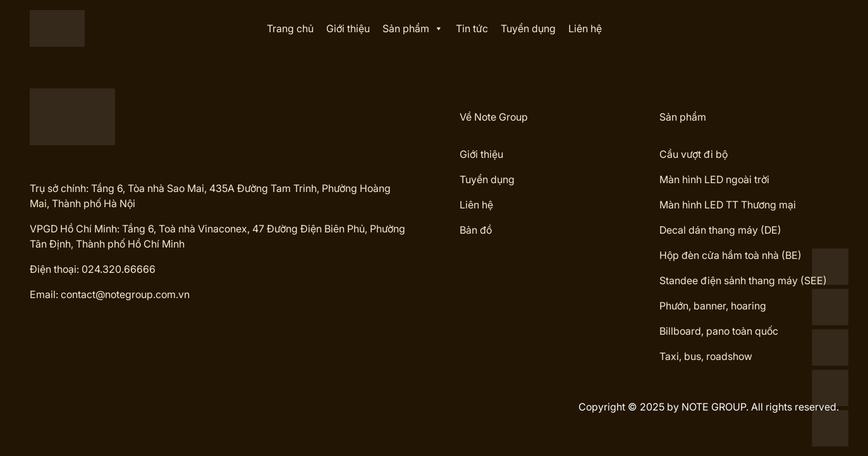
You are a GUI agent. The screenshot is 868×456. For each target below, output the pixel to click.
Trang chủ (290, 28)
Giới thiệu (348, 28)
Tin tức (472, 28)
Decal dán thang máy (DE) (720, 230)
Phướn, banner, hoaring (713, 306)
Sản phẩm (413, 28)
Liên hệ (585, 28)
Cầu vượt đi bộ (694, 154)
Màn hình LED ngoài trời (714, 179)
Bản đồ (476, 230)
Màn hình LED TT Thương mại (728, 205)
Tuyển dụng (528, 28)
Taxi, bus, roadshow (706, 356)
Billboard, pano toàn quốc (719, 331)
